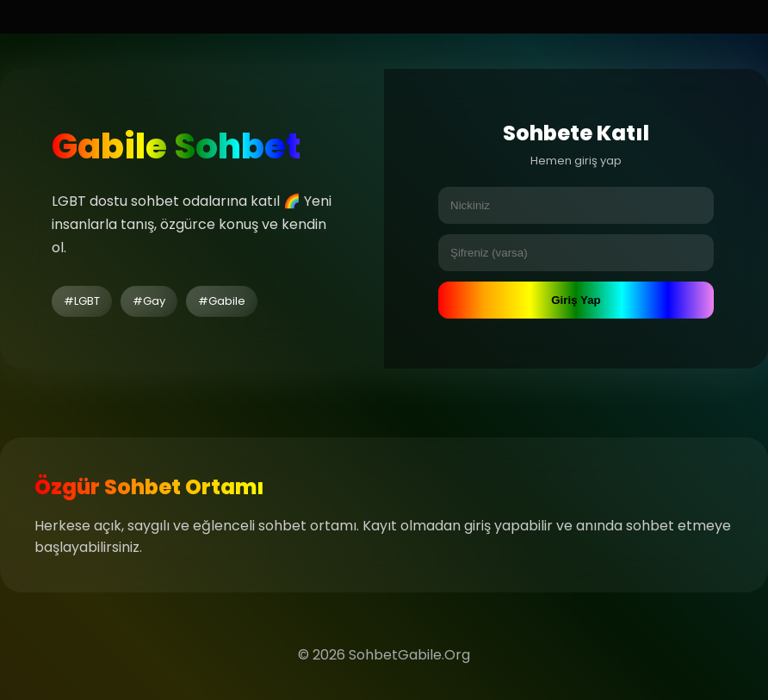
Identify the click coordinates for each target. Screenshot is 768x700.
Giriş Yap (576, 300)
